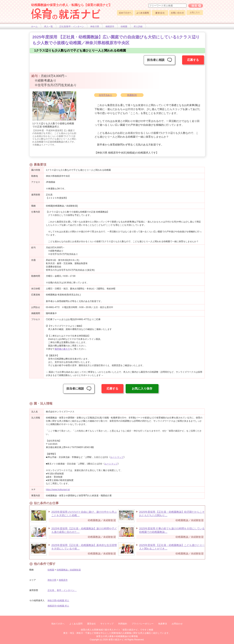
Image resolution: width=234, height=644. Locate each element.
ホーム (34, 27)
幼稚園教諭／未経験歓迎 (69, 570)
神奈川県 (95, 27)
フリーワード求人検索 (196, 6)
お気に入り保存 (142, 389)
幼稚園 (124, 27)
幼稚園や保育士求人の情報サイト (66, 14)
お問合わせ (177, 624)
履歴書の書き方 (62, 349)
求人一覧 (48, 27)
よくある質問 (143, 13)
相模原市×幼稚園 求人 (58, 606)
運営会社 (160, 13)
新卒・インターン (67, 590)
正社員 (52, 590)
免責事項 (163, 624)
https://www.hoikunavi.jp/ (58, 490)
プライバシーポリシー (143, 624)
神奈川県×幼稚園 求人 (58, 600)
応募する (193, 60)
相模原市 (110, 27)
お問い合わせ (177, 13)
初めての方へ (125, 13)
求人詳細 (138, 27)
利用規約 (123, 624)
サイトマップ (107, 624)
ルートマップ (117, 457)
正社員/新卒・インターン (72, 27)
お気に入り (195, 12)
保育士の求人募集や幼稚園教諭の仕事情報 (117, 636)
